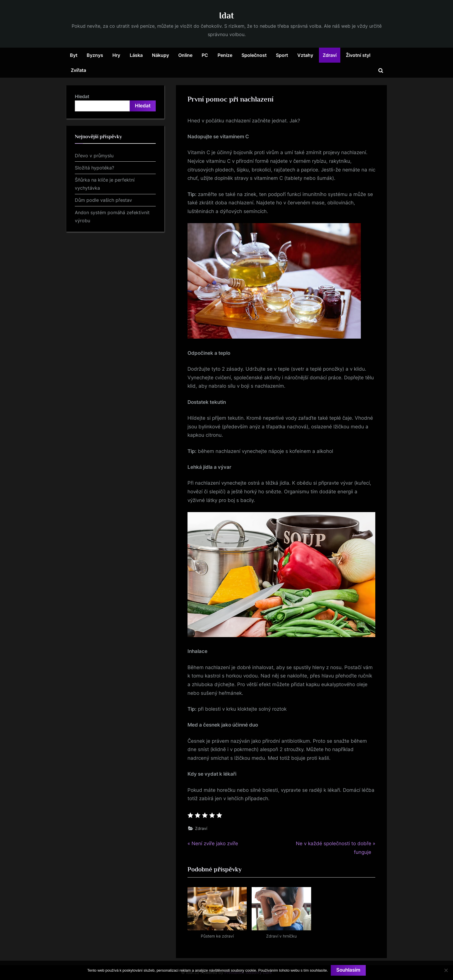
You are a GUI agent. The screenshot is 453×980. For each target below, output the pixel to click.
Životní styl (358, 55)
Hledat (82, 96)
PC (205, 55)
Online (185, 55)
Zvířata (78, 70)
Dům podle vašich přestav (103, 200)
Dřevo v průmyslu (94, 156)
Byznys (95, 55)
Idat (226, 15)
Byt (74, 55)
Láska (136, 55)
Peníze (225, 55)
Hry (116, 55)
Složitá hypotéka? (94, 168)
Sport (282, 55)
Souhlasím (348, 970)
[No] (446, 970)
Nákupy (160, 55)
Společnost (254, 55)
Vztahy (305, 55)
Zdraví (330, 55)
